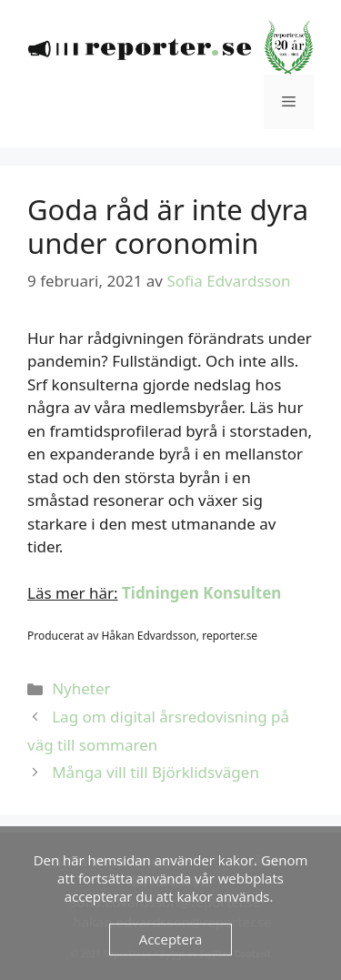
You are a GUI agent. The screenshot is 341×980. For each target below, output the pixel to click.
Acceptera (171, 939)
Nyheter (81, 688)
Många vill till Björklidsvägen (155, 772)
